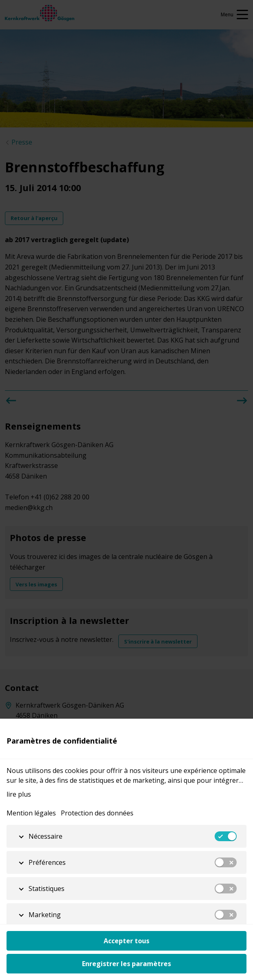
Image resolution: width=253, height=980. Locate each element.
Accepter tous (126, 941)
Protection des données (97, 813)
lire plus (19, 794)
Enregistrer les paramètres (126, 964)
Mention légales (31, 813)
